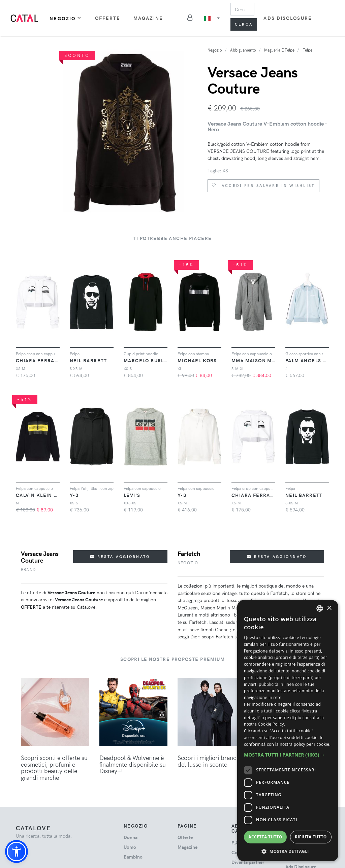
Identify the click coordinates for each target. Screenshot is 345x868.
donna (131, 837)
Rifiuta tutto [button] (311, 837)
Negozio (66, 18)
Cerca (244, 24)
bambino (133, 857)
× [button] (329, 608)
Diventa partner (248, 862)
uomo (130, 847)
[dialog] (288, 731)
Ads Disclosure (288, 18)
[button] (17, 852)
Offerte (108, 18)
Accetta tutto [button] (265, 837)
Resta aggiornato (120, 556)
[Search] (243, 9)
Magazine (148, 18)
